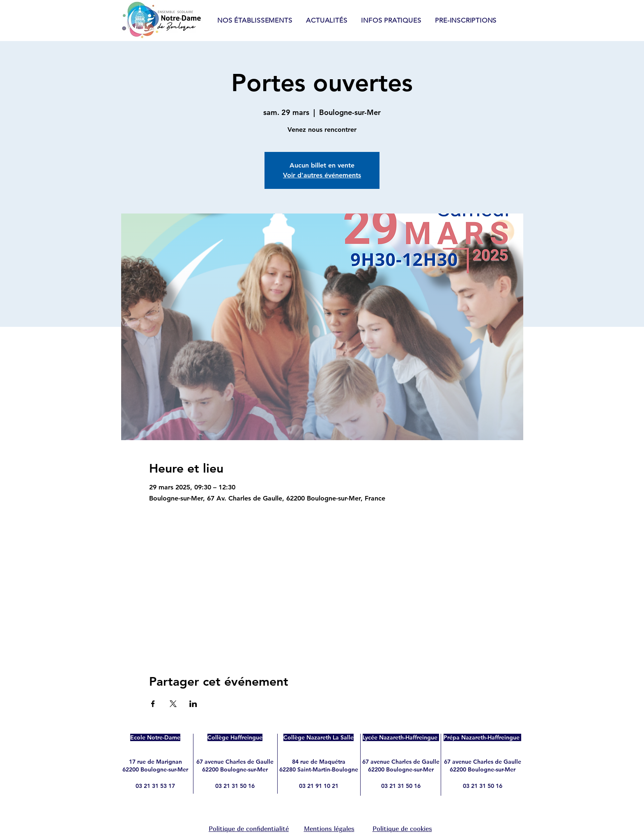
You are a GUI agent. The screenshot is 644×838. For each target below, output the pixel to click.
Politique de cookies (402, 829)
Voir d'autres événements (322, 175)
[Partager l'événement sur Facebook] (153, 704)
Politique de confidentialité (249, 829)
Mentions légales (329, 829)
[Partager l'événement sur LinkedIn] (193, 704)
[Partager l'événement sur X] (173, 704)
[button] (391, 20)
